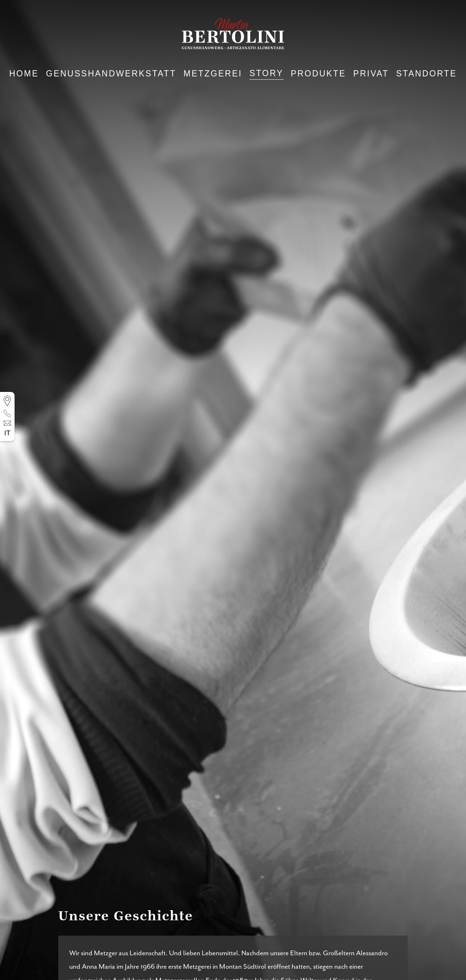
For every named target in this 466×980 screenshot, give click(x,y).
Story (266, 74)
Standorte (426, 74)
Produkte (319, 74)
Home (24, 74)
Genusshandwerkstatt (111, 74)
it (7, 433)
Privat (371, 74)
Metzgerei (213, 74)
